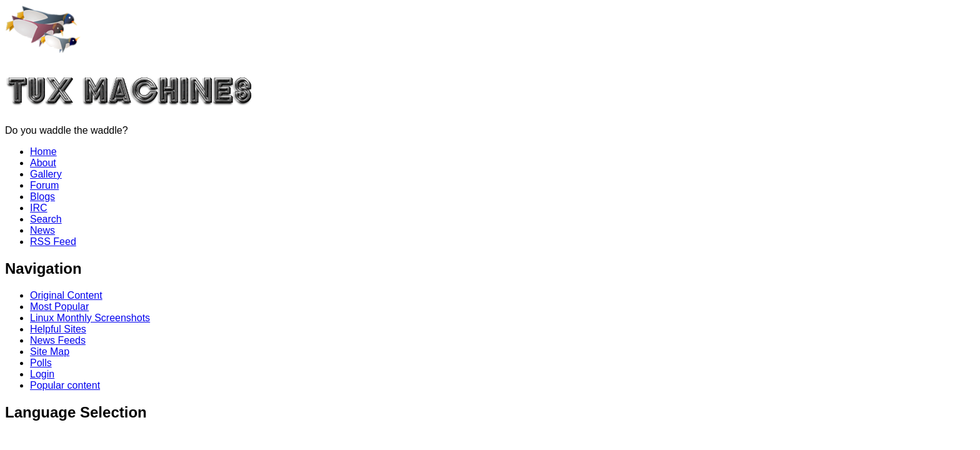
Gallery (46, 174)
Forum (44, 185)
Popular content (65, 385)
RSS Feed (53, 242)
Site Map (50, 352)
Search (46, 219)
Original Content (66, 295)
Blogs (42, 197)
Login (42, 374)
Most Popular (59, 307)
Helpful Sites (58, 329)
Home (43, 152)
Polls (41, 363)
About (43, 163)
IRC (39, 208)
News (42, 230)
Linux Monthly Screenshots (90, 318)
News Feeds (58, 340)
